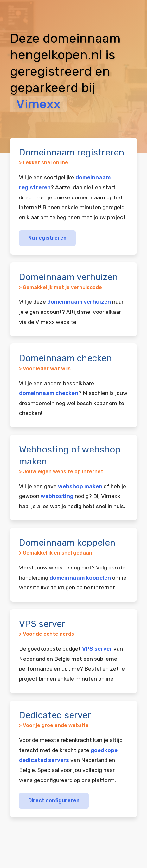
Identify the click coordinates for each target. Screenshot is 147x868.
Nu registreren (47, 238)
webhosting (57, 496)
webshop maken (80, 486)
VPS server (97, 649)
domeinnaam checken (49, 393)
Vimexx (38, 104)
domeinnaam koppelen (80, 578)
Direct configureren (54, 801)
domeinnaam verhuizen (79, 302)
